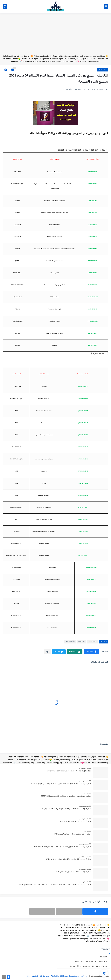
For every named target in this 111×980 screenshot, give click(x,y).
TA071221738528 (83, 544)
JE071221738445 (93, 345)
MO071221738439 (93, 297)
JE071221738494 (93, 333)
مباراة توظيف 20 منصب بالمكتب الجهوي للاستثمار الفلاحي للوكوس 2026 (61, 784)
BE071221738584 (93, 201)
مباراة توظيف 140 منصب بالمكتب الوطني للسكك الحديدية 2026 (65, 809)
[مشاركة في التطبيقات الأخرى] (47, 652)
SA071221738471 (83, 399)
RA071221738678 (83, 483)
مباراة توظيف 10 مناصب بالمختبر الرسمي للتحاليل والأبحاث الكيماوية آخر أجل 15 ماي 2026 (55, 885)
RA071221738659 (91, 592)
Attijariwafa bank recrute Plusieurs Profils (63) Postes (69, 771)
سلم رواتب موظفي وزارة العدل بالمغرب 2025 (72, 834)
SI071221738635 (93, 225)
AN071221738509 (83, 508)
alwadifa (104, 957)
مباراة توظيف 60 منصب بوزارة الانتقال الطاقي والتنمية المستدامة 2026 (62, 847)
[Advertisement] (55, 35)
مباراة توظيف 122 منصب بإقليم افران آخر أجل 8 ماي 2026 (68, 859)
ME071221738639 (93, 285)
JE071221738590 (93, 261)
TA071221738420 (93, 184)
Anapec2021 (70, 642)
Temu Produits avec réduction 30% (91, 961)
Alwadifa (82, 642)
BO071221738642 (93, 321)
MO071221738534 (83, 387)
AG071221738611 (93, 309)
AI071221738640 (83, 556)
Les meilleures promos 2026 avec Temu (89, 966)
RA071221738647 (83, 495)
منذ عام (86, 793)
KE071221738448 (93, 249)
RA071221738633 (83, 447)
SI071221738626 (93, 237)
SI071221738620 (93, 172)
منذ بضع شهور (84, 768)
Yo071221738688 (83, 532)
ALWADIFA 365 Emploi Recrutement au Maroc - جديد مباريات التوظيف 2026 (58, 976)
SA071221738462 (83, 459)
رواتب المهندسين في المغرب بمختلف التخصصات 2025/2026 (66, 796)
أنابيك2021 (102, 70)
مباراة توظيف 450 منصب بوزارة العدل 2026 (73, 872)
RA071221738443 (93, 273)
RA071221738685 (83, 520)
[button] (91, 652)
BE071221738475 (93, 213)
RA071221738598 (83, 471)
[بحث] (5, 7)
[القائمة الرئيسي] (106, 7)
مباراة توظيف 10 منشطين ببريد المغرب (75, 822)
